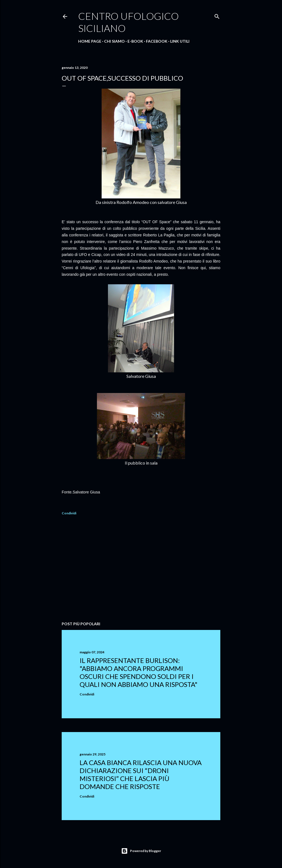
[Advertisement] (141, 569)
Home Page (90, 41)
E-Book (135, 41)
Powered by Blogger (141, 851)
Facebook (157, 41)
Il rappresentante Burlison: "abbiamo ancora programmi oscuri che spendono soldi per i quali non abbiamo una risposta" (139, 672)
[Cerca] (217, 15)
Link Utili (180, 41)
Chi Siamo (114, 41)
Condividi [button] (69, 513)
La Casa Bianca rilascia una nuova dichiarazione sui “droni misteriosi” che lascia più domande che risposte (141, 774)
